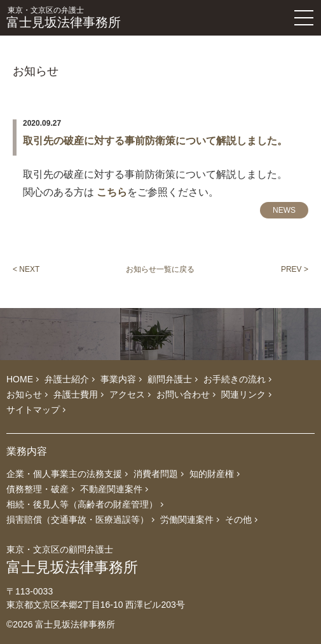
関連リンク (243, 394)
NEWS (284, 210)
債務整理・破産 (38, 489)
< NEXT (26, 269)
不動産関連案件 (111, 489)
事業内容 (118, 379)
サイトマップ (33, 410)
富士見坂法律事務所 (119, 18)
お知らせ (24, 394)
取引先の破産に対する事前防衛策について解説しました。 (155, 141)
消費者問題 (156, 474)
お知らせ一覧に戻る (160, 269)
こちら (112, 192)
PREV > (295, 269)
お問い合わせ (183, 394)
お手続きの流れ (235, 379)
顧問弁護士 (170, 379)
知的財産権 (212, 474)
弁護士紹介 (67, 379)
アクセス (127, 394)
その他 (238, 520)
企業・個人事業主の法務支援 (64, 474)
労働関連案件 (187, 520)
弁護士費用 (76, 394)
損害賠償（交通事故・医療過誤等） (78, 520)
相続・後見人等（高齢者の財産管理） (82, 504)
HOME (20, 379)
